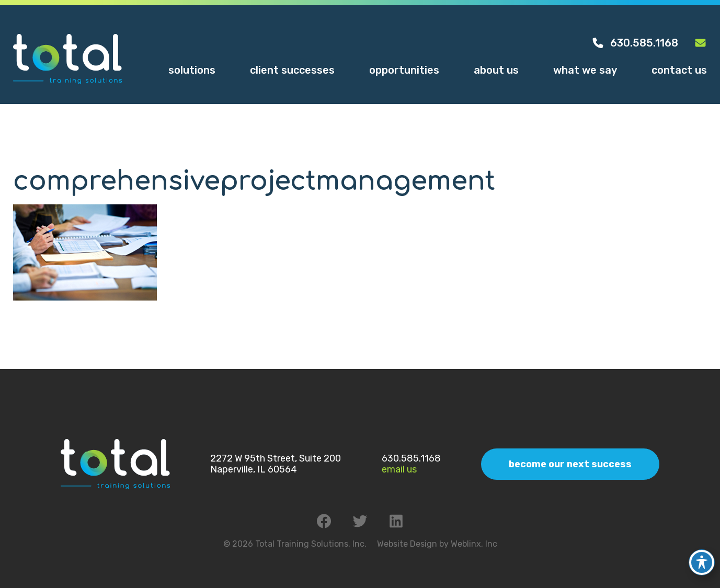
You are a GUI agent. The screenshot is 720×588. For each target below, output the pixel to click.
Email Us (399, 469)
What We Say (585, 70)
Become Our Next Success (570, 464)
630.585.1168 (635, 43)
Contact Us (679, 70)
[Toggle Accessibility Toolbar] (702, 555)
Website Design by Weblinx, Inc (437, 544)
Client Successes (292, 70)
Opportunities (404, 70)
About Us (496, 70)
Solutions (192, 70)
